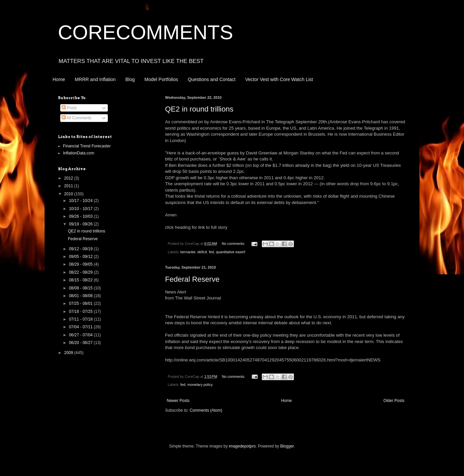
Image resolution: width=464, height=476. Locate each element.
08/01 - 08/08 (81, 296)
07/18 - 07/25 (81, 312)
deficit (202, 252)
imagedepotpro (242, 446)
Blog (130, 79)
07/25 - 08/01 (81, 303)
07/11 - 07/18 (81, 319)
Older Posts (394, 401)
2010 (69, 194)
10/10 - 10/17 (81, 209)
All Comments (76, 118)
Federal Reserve (192, 279)
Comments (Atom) (206, 410)
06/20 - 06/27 (81, 343)
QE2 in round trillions (199, 109)
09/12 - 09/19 (81, 249)
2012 (69, 178)
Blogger (287, 446)
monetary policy (200, 385)
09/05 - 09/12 (81, 257)
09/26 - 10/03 (81, 216)
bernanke (188, 252)
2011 (69, 186)
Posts (69, 108)
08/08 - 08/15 (81, 288)
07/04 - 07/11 (81, 327)
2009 (69, 353)
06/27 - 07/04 (81, 335)
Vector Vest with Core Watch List (279, 79)
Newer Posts (178, 401)
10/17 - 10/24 (81, 201)
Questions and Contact (212, 79)
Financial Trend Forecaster (87, 146)
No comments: (234, 244)
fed (211, 252)
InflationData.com (79, 153)
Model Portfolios (161, 79)
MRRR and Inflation (95, 79)
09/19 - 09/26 (81, 224)
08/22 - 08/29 (81, 272)
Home (59, 79)
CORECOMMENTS (145, 32)
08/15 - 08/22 (81, 280)
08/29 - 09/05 (81, 264)
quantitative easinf (230, 252)
